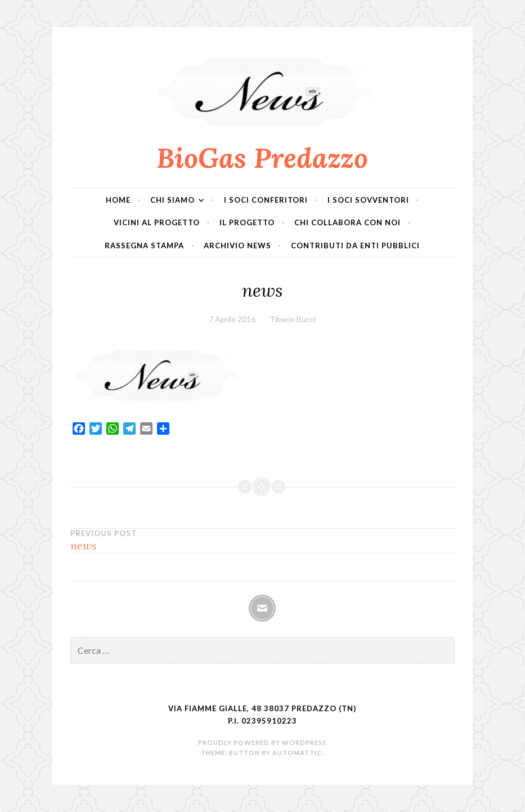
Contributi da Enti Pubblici (355, 246)
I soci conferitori (266, 200)
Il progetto (247, 222)
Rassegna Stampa (144, 246)
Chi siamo (172, 200)
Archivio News (237, 246)
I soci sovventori (368, 200)
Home (118, 200)
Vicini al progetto (157, 222)
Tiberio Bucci (293, 319)
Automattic (297, 753)
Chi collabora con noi (347, 222)
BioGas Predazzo (262, 158)
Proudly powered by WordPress (262, 742)
